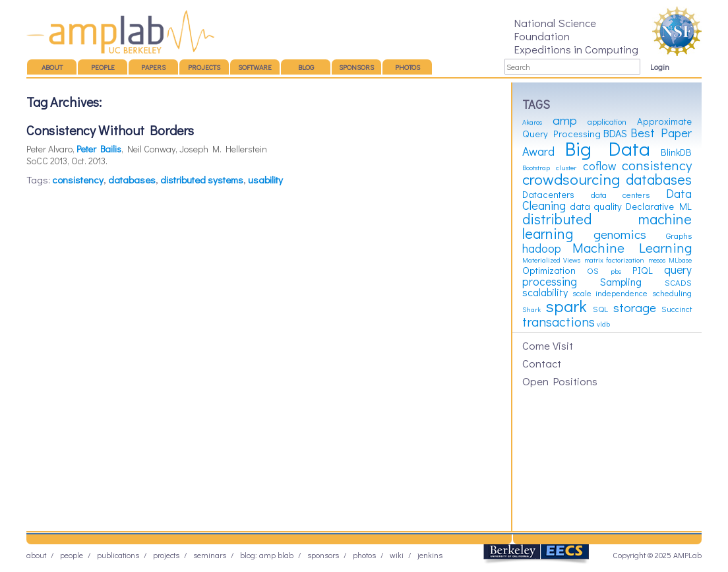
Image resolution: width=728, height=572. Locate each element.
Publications (118, 555)
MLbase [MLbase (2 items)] (680, 260)
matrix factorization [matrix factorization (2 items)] (614, 260)
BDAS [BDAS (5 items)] (615, 133)
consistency (78, 179)
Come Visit (548, 345)
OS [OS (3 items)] (593, 270)
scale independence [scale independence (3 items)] (610, 293)
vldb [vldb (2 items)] (603, 324)
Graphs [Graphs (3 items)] (679, 236)
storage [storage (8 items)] (635, 307)
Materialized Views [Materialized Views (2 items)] (551, 260)
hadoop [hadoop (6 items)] (542, 248)
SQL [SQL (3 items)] (600, 309)
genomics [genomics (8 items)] (620, 234)
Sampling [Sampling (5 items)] (621, 281)
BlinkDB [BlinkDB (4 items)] (676, 152)
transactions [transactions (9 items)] (559, 321)
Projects (204, 67)
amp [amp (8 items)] (565, 120)
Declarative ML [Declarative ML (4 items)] (659, 206)
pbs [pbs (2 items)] (616, 271)
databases (132, 179)
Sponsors (356, 67)
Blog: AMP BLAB (267, 555)
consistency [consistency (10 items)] (657, 165)
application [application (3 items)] (607, 121)
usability (265, 179)
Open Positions (560, 381)
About (52, 67)
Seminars (210, 555)
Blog (306, 67)
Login (660, 67)
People (103, 67)
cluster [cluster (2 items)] (566, 168)
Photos (408, 67)
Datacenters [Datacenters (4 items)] (548, 194)
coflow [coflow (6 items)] (599, 166)
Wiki (397, 555)
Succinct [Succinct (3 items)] (677, 309)
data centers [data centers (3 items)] (621, 195)
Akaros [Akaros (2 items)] (532, 122)
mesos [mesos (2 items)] (657, 260)
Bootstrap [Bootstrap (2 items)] (536, 168)
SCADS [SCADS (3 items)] (678, 282)
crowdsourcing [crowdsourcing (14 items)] (571, 179)
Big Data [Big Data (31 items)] (608, 148)
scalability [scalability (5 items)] (545, 292)
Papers (153, 67)
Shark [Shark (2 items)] (531, 309)
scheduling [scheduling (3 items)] (672, 293)
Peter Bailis (99, 149)
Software (255, 67)
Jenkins (430, 555)
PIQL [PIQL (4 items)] (643, 270)
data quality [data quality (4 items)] (596, 206)
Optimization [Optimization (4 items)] (549, 270)
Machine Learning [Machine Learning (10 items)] (632, 247)
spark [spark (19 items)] (566, 305)
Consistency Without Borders (110, 130)
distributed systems (202, 179)
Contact (542, 363)
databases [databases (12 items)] (659, 179)
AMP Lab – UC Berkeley (120, 32)
